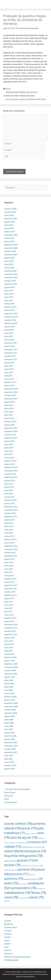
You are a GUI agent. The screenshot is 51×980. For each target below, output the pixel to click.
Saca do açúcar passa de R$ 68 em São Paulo (26, 99)
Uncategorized (10, 802)
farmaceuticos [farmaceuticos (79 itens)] (33, 851)
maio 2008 (9, 726)
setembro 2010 (11, 634)
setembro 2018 (11, 323)
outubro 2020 (10, 251)
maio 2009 (9, 687)
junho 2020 (9, 261)
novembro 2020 (11, 248)
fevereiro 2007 (10, 765)
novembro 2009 (11, 667)
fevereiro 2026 (10, 209)
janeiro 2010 (10, 661)
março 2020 (9, 268)
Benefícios (9, 924)
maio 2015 (9, 451)
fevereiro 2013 (10, 539)
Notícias (8, 950)
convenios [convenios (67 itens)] (37, 842)
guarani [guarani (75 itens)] (25, 860)
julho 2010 (9, 641)
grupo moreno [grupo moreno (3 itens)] (10, 861)
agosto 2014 (9, 480)
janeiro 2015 (10, 464)
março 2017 (9, 379)
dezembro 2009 (11, 664)
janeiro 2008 (10, 739)
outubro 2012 (10, 552)
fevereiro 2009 (10, 697)
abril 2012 (8, 572)
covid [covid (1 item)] (35, 847)
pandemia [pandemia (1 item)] (14, 870)
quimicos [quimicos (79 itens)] (14, 878)
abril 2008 (8, 729)
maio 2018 (9, 333)
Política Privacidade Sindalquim (18, 957)
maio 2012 (9, 569)
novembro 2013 (11, 510)
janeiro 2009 (10, 700)
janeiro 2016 (10, 425)
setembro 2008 (11, 713)
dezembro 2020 (11, 245)
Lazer (7, 947)
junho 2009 (9, 683)
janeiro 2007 (10, 769)
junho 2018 (9, 330)
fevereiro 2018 (10, 343)
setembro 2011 (11, 595)
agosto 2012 (9, 559)
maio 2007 (9, 756)
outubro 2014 (10, 474)
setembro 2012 (11, 556)
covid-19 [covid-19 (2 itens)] (41, 847)
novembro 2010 (11, 628)
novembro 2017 (11, 353)
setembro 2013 (11, 517)
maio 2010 (9, 648)
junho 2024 (9, 228)
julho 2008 (9, 720)
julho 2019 (9, 290)
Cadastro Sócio (11, 927)
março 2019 (9, 304)
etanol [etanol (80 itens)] (12, 851)
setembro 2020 (11, 255)
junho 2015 (9, 448)
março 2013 (9, 536)
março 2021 (9, 238)
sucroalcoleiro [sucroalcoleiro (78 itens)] (23, 888)
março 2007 (9, 762)
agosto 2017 (9, 363)
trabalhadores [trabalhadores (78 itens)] (17, 893)
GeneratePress (29, 977)
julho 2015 (9, 444)
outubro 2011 (10, 592)
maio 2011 (9, 608)
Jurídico (7, 944)
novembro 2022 (11, 235)
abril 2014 (8, 494)
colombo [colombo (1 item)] (12, 843)
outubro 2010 (10, 631)
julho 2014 (9, 484)
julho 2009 (9, 680)
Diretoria (8, 934)
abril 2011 (8, 611)
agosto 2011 (9, 598)
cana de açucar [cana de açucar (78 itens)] (24, 837)
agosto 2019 (9, 287)
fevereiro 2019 (10, 307)
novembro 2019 (11, 277)
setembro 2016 (11, 399)
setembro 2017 (11, 359)
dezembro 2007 (11, 742)
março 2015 (9, 458)
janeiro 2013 (10, 543)
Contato (8, 931)
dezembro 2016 (11, 389)
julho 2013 (9, 523)
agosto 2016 (9, 402)
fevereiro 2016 (10, 421)
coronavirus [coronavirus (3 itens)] (27, 847)
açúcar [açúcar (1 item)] (28, 834)
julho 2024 (9, 225)
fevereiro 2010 (10, 657)
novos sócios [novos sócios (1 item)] (35, 866)
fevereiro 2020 (10, 271)
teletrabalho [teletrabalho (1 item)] (41, 889)
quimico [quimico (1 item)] (32, 875)
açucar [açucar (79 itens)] (29, 828)
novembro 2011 (11, 589)
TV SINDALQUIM (11, 960)
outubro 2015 (10, 435)
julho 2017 (9, 366)
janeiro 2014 (10, 503)
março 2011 (9, 615)
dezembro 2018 (11, 313)
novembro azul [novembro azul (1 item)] (26, 866)
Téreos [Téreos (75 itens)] (39, 893)
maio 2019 (9, 297)
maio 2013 (9, 530)
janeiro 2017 (10, 386)
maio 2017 (9, 372)
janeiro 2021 (10, 241)
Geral (8, 89)
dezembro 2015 (11, 428)
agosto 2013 (9, 520)
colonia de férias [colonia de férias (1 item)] (21, 843)
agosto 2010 (9, 638)
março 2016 (9, 418)
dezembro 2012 (11, 546)
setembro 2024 (11, 218)
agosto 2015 (9, 441)
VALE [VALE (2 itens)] (7, 901)
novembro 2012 (11, 549)
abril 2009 (8, 690)
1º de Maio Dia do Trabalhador (17, 789)
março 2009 (9, 693)
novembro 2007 (11, 746)
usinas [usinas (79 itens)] (36, 897)
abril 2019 (8, 300)
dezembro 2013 (11, 507)
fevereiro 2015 (10, 461)
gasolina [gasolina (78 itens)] (34, 856)
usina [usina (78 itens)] (11, 897)
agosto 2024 (9, 222)
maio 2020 (9, 264)
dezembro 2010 (11, 625)
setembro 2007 (11, 752)
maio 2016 (9, 412)
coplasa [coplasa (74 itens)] (13, 846)
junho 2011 (9, 605)
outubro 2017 (10, 356)
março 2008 (9, 733)
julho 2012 (9, 562)
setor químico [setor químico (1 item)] (23, 884)
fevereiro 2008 (10, 736)
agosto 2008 (9, 716)
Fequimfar (9, 796)
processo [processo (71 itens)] (19, 874)
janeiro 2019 (10, 310)
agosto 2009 (9, 677)
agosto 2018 (9, 327)
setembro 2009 (11, 674)
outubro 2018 (10, 320)
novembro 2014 (11, 471)
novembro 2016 (11, 392)
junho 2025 (9, 215)
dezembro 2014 (11, 467)
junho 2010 (9, 644)
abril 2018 (8, 336)
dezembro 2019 (11, 274)
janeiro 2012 (10, 582)
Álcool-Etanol (10, 792)
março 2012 (9, 575)
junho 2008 (9, 723)
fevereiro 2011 (10, 618)
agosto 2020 (9, 258)
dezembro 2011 (11, 585)
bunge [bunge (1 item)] (34, 834)
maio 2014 (9, 490)
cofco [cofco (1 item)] (6, 843)
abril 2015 (8, 454)
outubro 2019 (10, 281)
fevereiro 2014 (10, 500)
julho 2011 (9, 602)
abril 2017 (8, 376)
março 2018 (9, 340)
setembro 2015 (11, 438)
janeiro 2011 (10, 621)
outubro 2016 (10, 395)
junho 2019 (9, 294)
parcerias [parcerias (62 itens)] (27, 869)
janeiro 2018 (10, 346)
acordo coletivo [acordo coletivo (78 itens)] (18, 824)
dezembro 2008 (11, 703)
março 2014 (9, 497)
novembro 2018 (11, 317)
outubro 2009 (10, 670)
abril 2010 (8, 651)
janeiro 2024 (10, 232)
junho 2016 (9, 408)
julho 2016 (9, 405)
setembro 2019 (11, 284)
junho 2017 (9, 369)
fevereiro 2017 (10, 382)
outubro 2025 (10, 212)
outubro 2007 (10, 749)
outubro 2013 (10, 513)
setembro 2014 (11, 477)
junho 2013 (9, 526)
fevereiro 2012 (10, 579)
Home (7, 940)
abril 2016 (8, 415)
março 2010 (9, 654)
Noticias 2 (8, 954)
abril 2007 (8, 759)
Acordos (8, 921)
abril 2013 (8, 533)
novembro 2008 (11, 706)
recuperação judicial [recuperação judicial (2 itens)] (31, 879)
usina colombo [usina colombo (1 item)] (23, 898)
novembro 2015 (11, 431)
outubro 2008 (10, 710)
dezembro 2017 (11, 349)
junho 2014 (9, 487)
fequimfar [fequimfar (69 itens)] (14, 856)
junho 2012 (9, 566)
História (8, 937)
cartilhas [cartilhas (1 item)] (41, 838)
